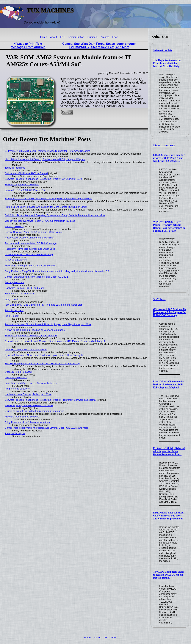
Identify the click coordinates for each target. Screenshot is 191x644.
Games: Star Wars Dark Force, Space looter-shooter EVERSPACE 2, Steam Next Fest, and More (99, 45)
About (54, 37)
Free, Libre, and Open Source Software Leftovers (31, 266)
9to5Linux (159, 299)
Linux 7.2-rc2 (12, 316)
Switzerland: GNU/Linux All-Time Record (26, 173)
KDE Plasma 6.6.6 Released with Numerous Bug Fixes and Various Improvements (168, 516)
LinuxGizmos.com (164, 145)
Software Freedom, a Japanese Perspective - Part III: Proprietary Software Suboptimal (50, 400)
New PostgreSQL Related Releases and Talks (29, 405)
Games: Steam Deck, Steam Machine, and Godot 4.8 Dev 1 (36, 277)
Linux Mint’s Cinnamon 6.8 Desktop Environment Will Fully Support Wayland (168, 385)
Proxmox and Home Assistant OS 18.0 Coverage (31, 243)
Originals (93, 37)
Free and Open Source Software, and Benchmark (31, 336)
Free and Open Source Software (22, 184)
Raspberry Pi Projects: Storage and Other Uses (30, 249)
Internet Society (163, 50)
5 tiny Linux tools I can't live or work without (28, 422)
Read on (67, 112)
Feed (115, 37)
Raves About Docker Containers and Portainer (29, 238)
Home (43, 37)
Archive (105, 37)
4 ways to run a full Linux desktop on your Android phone (35, 330)
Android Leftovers (14, 310)
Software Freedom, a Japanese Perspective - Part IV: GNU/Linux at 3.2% (44, 179)
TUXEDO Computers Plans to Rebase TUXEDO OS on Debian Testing (168, 575)
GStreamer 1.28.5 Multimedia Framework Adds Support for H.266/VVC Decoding (170, 312)
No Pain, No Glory (14, 226)
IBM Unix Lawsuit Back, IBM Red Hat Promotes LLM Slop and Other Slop (44, 305)
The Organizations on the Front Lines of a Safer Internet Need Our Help (167, 63)
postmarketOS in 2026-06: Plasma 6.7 (25, 190)
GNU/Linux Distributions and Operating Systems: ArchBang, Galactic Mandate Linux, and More (55, 215)
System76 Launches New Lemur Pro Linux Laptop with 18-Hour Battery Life (45, 355)
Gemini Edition (76, 37)
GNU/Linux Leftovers (16, 260)
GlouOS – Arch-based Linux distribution (26, 350)
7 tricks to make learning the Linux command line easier (34, 411)
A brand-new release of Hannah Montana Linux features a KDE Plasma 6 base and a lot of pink (55, 341)
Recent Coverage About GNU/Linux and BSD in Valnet (34, 232)
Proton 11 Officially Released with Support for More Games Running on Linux (169, 451)
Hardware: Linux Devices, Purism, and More (28, 394)
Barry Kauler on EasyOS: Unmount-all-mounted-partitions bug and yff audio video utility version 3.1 (57, 271)
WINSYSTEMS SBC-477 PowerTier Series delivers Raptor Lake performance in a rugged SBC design (169, 226)
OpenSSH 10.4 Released (18, 372)
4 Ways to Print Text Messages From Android (28, 45)
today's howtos (13, 299)
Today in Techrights (15, 168)
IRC (62, 37)
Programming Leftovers (17, 389)
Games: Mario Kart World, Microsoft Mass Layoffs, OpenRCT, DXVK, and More (47, 428)
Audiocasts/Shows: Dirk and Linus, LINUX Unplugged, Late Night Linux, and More (48, 324)
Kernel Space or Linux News (20, 294)
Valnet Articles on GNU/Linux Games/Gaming (29, 254)
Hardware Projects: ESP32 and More (24, 288)
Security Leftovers (14, 282)
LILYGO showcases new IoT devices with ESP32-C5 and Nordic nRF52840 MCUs (169, 158)
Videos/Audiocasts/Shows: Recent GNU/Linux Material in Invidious (40, 221)
